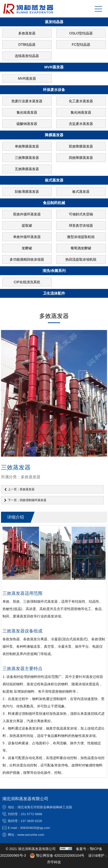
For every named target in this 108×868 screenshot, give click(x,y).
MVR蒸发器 (27, 78)
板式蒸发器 (81, 192)
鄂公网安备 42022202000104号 (57, 855)
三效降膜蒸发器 (27, 158)
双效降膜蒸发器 (81, 146)
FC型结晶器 (81, 45)
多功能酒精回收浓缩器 (27, 259)
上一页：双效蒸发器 (21, 489)
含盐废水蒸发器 (81, 124)
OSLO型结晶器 (81, 33)
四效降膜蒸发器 (81, 158)
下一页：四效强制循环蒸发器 (27, 500)
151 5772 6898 (31, 814)
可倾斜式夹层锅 (81, 214)
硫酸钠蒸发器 (27, 124)
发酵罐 (27, 248)
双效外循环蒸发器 (27, 214)
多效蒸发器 (27, 33)
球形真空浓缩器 (81, 225)
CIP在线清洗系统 (27, 282)
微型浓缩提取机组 (81, 237)
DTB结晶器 (27, 45)
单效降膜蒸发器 (27, 146)
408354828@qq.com (35, 828)
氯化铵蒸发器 (27, 112)
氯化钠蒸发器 (81, 112)
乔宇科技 (54, 862)
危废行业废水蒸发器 (27, 101)
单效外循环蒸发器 (27, 237)
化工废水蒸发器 (81, 101)
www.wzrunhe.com (31, 835)
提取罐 (27, 225)
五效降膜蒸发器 (27, 169)
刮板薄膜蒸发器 (27, 192)
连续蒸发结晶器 (27, 56)
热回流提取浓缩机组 (81, 259)
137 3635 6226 (31, 821)
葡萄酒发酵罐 (81, 248)
